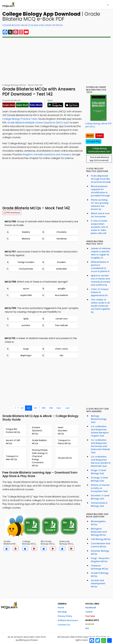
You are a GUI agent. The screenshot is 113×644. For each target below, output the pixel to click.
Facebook (91, 608)
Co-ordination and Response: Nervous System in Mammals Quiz (101, 461)
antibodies (61, 269)
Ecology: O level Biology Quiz (99, 479)
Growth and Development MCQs (98, 583)
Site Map (62, 612)
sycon (26, 289)
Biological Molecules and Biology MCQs (99, 532)
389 (44, 408)
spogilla (62, 289)
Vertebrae (62, 239)
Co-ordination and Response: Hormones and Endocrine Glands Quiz (100, 446)
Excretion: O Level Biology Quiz (100, 497)
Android (90, 624)
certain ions (62, 319)
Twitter (89, 612)
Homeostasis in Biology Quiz (99, 504)
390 (51, 408)
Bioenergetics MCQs (98, 523)
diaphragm (26, 355)
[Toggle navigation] (108, 5)
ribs (62, 355)
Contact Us (64, 625)
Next (59, 408)
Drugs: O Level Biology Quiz (98, 472)
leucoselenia (62, 295)
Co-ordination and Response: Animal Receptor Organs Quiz (100, 431)
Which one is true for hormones (100, 215)
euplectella (26, 295)
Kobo (100, 136)
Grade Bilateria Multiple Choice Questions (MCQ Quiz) (38, 123)
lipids (26, 319)
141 (22, 408)
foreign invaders (26, 262)
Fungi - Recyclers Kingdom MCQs (100, 560)
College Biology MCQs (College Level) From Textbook (33, 25)
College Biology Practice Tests (20, 119)
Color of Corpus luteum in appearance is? (100, 292)
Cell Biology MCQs (101, 539)
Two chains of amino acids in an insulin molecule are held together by (100, 306)
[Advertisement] (56, 61)
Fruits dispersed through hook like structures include (101, 179)
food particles (26, 269)
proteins (26, 325)
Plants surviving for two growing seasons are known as (100, 205)
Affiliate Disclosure (68, 620)
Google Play (94, 141)
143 (35, 408)
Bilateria (26, 239)
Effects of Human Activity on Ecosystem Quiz (100, 488)
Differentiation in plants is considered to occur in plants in (100, 267)
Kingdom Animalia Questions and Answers (47, 154)
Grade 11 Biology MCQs (100, 575)
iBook (90, 136)
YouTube (90, 616)
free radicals (61, 325)
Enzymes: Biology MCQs (100, 552)
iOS (87, 628)
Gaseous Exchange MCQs (100, 567)
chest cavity (61, 349)
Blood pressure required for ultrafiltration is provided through (100, 191)
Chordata (61, 232)
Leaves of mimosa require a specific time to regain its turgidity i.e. (101, 253)
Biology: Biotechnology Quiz (99, 419)
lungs (26, 349)
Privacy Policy (65, 616)
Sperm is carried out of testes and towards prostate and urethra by (101, 280)
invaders (61, 262)
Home (61, 608)
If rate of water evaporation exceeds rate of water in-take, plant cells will (99, 227)
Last (68, 408)
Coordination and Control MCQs (100, 545)
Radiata (26, 232)
